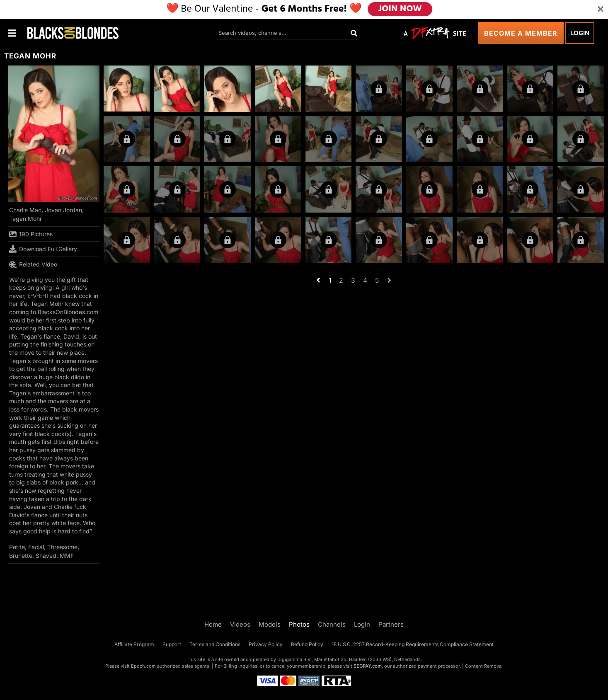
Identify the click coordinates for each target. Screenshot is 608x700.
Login (580, 33)
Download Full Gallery (43, 249)
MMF (67, 556)
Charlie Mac (25, 210)
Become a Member (521, 33)
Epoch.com (143, 666)
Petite (17, 547)
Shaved (46, 556)
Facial (36, 547)
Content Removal (484, 666)
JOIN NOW (400, 9)
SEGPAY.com (368, 666)
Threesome (62, 547)
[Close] (601, 10)
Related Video (33, 264)
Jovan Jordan (63, 210)
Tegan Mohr (25, 219)
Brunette (21, 556)
